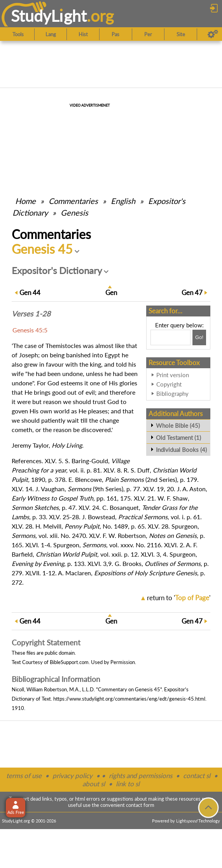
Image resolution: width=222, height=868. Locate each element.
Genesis (74, 213)
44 (30, 293)
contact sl (197, 776)
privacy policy (73, 776)
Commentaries (73, 201)
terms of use (24, 776)
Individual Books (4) (181, 450)
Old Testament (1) (178, 438)
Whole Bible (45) (178, 425)
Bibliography (172, 394)
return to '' (179, 598)
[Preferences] (213, 34)
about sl (94, 784)
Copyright (169, 384)
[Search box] (170, 337)
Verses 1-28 (31, 314)
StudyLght (49, 16)
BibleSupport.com (69, 662)
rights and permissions (141, 776)
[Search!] (199, 337)
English (123, 201)
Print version (173, 375)
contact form (140, 805)
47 (192, 293)
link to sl (128, 784)
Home (25, 201)
